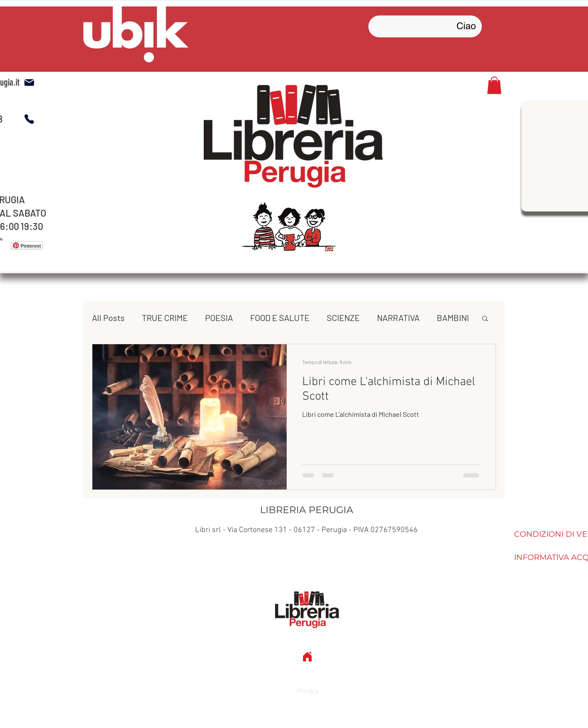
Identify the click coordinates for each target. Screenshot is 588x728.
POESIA (219, 318)
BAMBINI (453, 318)
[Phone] (29, 119)
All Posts (108, 318)
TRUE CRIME (165, 318)
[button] (494, 85)
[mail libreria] (29, 83)
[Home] (307, 657)
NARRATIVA (398, 318)
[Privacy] (307, 690)
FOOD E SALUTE (280, 318)
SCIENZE (343, 318)
